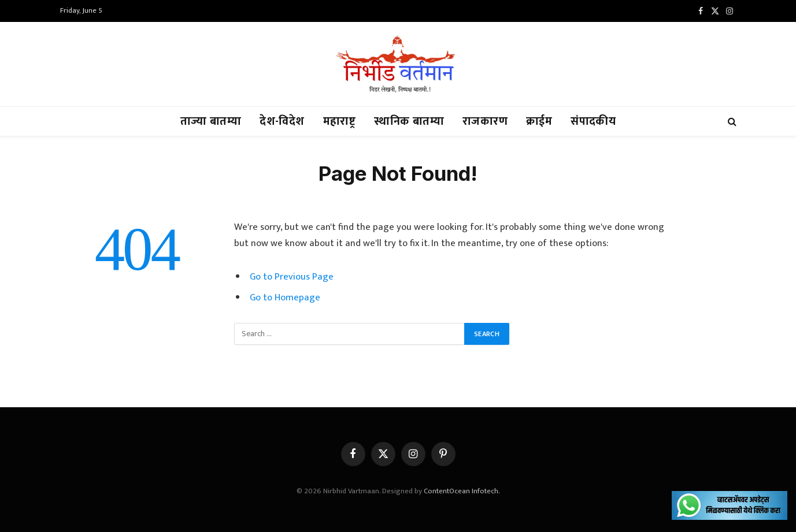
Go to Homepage (285, 297)
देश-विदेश (282, 121)
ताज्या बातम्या (211, 121)
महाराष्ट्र (340, 121)
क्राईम (539, 121)
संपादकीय (593, 121)
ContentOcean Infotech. (462, 491)
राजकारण (485, 121)
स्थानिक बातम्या (409, 121)
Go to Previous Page (292, 277)
